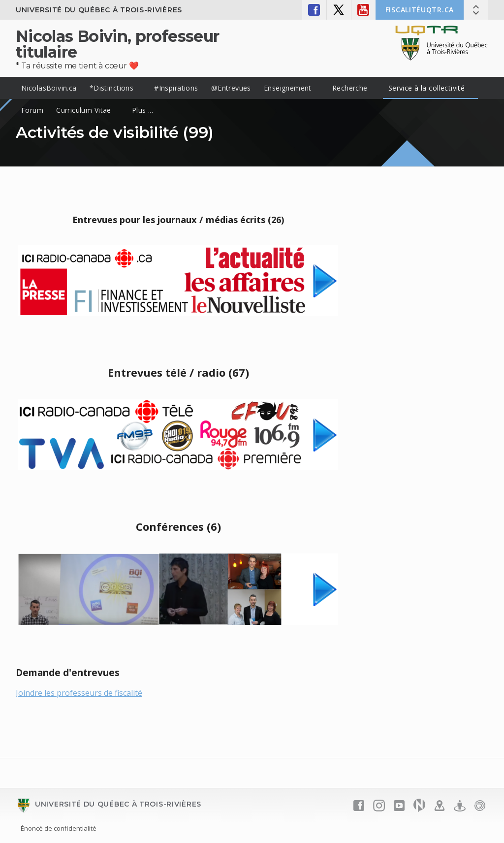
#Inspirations (176, 88)
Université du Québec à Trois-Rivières (99, 10)
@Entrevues (231, 88)
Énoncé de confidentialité (59, 828)
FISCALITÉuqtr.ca (420, 10)
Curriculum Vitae (84, 110)
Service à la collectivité (427, 88)
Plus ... (142, 110)
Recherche (350, 88)
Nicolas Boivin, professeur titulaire (117, 44)
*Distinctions (111, 88)
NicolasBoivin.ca (49, 88)
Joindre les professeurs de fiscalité (79, 693)
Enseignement (288, 88)
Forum (32, 110)
